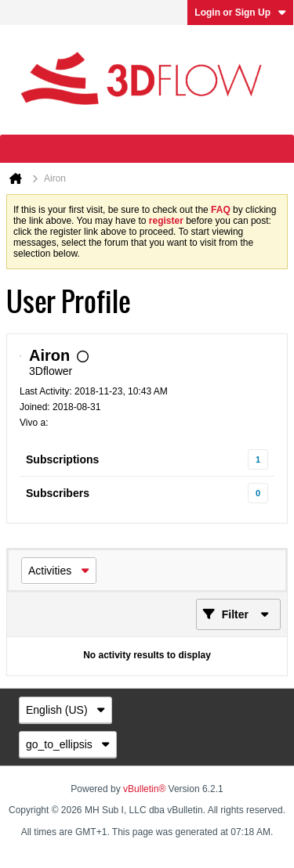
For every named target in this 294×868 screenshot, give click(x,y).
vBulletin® (144, 789)
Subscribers (58, 493)
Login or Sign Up (240, 13)
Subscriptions (62, 459)
